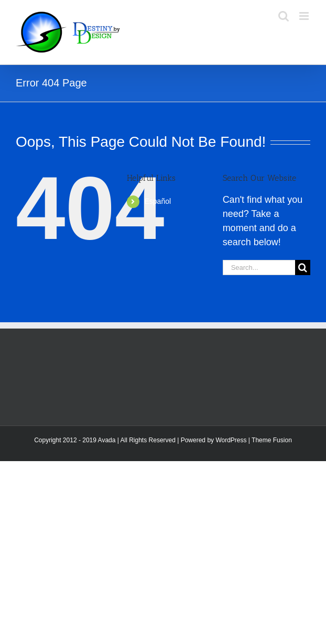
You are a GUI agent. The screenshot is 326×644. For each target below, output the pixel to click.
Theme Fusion (272, 440)
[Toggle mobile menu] (305, 16)
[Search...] (259, 268)
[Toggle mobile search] (284, 16)
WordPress (231, 440)
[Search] (303, 268)
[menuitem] (176, 202)
